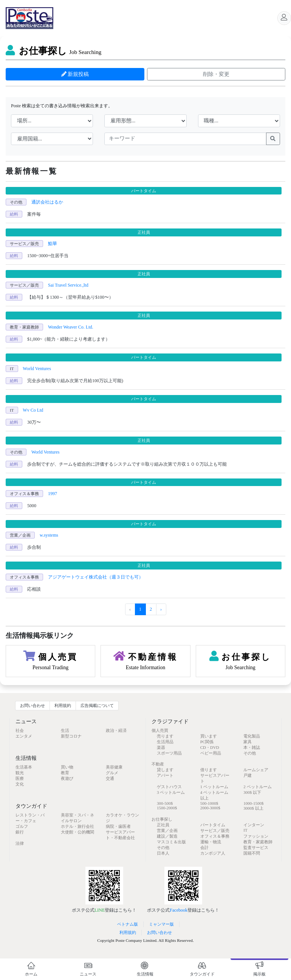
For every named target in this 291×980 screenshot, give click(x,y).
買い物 (67, 767)
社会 (20, 730)
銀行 (20, 832)
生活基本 (24, 767)
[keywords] (185, 139)
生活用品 (165, 742)
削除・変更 (216, 74)
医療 (20, 778)
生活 (65, 730)
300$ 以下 (252, 792)
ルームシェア (256, 770)
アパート (165, 775)
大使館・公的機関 (77, 832)
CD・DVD (210, 747)
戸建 (248, 775)
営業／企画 (167, 830)
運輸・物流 (211, 842)
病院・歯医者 (118, 826)
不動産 (158, 764)
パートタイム (213, 825)
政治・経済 (116, 730)
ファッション (256, 836)
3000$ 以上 (253, 808)
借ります (209, 770)
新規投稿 (75, 74)
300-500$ (165, 803)
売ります (165, 736)
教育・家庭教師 (258, 842)
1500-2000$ (167, 808)
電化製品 (252, 736)
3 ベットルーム (171, 792)
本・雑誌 (252, 747)
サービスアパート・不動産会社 (120, 835)
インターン (254, 825)
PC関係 (207, 742)
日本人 (163, 853)
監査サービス (256, 847)
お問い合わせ (33, 705)
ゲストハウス (169, 787)
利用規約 (63, 705)
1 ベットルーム (214, 787)
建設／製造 (167, 836)
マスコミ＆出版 (171, 842)
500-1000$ (209, 803)
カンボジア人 (213, 853)
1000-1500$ (253, 803)
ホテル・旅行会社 (77, 826)
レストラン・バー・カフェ (30, 818)
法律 (20, 843)
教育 (65, 773)
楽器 (161, 747)
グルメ (112, 773)
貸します (165, 770)
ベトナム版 (128, 924)
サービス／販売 (215, 830)
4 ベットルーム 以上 (214, 795)
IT (245, 830)
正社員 (163, 825)
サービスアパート (215, 778)
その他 (250, 753)
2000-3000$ (210, 808)
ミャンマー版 (161, 924)
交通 (110, 778)
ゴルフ (22, 826)
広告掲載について (97, 705)
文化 (20, 784)
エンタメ (24, 736)
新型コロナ (71, 736)
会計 (204, 847)
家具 (248, 742)
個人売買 (160, 730)
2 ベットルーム (257, 787)
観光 (20, 773)
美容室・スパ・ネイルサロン (77, 818)
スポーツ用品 (169, 753)
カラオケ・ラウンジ (122, 818)
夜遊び (67, 778)
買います (209, 736)
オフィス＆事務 (215, 836)
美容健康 (114, 767)
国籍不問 (252, 853)
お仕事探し (53, 51)
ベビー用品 (211, 753)
